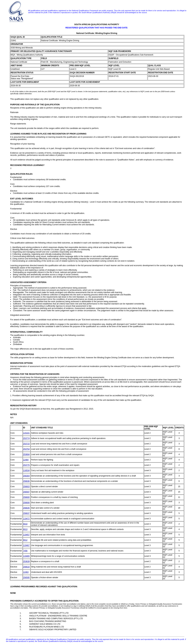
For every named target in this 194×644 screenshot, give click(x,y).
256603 (26, 487)
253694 (26, 454)
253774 (26, 438)
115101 (26, 433)
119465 (26, 556)
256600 (26, 497)
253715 (26, 444)
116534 (26, 470)
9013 (25, 529)
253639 (26, 561)
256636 (26, 481)
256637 (26, 513)
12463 (26, 572)
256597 (26, 492)
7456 (25, 551)
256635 (26, 508)
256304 (26, 476)
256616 (26, 567)
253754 (26, 449)
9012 (25, 540)
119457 (26, 535)
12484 (26, 460)
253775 (26, 465)
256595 (26, 578)
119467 (26, 545)
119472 (26, 519)
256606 (26, 503)
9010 (25, 524)
